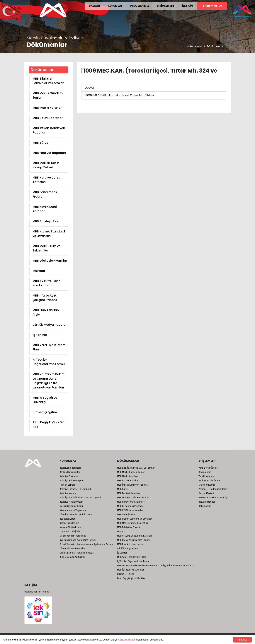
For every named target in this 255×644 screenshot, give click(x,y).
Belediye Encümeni (69, 476)
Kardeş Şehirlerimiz (69, 523)
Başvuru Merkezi (207, 502)
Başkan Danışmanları (70, 472)
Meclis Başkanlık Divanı (71, 506)
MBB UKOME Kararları (48, 118)
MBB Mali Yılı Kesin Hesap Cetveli (46, 165)
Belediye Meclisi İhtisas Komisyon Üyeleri (80, 498)
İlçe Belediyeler (67, 519)
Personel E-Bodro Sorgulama (213, 489)
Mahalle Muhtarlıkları (70, 527)
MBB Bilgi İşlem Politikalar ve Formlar (48, 81)
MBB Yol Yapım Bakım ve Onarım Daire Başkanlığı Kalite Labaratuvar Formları (49, 381)
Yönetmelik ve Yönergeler (72, 549)
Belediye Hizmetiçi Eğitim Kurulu (76, 489)
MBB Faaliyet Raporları (49, 153)
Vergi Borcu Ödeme (208, 468)
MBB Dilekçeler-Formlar (50, 261)
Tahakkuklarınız (206, 476)
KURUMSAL (115, 6)
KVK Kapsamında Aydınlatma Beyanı (78, 540)
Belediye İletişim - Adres (37, 592)
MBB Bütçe (40, 143)
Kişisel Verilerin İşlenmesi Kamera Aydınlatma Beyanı (86, 544)
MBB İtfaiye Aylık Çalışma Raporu (45, 298)
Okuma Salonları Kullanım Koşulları (77, 553)
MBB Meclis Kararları (47, 108)
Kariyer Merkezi (206, 493)
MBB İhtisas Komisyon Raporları (49, 130)
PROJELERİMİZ (140, 6)
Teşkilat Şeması (67, 485)
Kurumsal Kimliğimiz (70, 532)
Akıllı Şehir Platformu (209, 481)
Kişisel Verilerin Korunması (73, 536)
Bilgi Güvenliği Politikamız (72, 557)
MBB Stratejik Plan (46, 221)
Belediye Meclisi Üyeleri (71, 502)
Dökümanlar (215, 46)
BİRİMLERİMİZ (166, 6)
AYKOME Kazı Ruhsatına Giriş (213, 498)
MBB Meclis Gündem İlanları (48, 95)
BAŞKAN (94, 6)
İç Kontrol (40, 335)
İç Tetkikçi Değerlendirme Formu (49, 362)
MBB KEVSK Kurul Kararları (45, 209)
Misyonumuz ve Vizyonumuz (73, 510)
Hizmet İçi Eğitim (45, 412)
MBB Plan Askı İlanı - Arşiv (47, 312)
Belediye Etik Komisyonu (72, 481)
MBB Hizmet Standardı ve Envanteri (49, 234)
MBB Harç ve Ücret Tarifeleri (46, 180)
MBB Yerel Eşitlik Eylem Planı (49, 347)
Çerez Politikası (126, 640)
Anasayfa (194, 46)
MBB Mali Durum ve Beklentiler (46, 248)
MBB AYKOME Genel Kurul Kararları (47, 283)
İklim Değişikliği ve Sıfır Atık (49, 425)
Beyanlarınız (205, 472)
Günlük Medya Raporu (49, 325)
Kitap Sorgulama (207, 485)
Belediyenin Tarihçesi (70, 468)
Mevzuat (39, 271)
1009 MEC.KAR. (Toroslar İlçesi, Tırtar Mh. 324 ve (120, 95)
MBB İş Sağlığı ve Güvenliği (45, 400)
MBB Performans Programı (45, 194)
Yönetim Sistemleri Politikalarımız (76, 515)
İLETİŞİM (188, 6)
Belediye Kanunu (68, 493)
